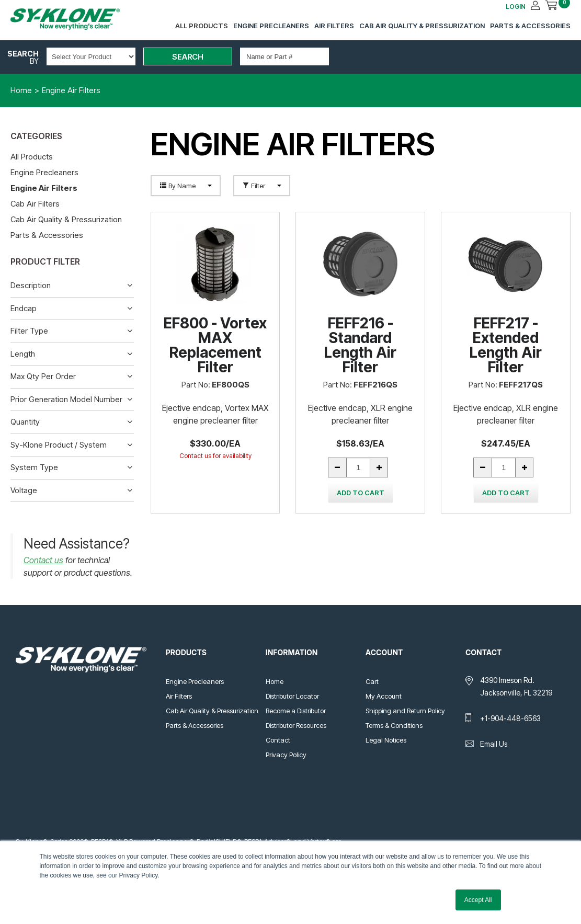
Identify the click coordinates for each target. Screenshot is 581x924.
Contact (278, 740)
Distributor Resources (296, 725)
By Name (186, 186)
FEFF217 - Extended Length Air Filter (506, 345)
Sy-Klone (76, 19)
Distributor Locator (292, 696)
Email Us (494, 744)
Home (275, 681)
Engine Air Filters (44, 188)
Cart (372, 681)
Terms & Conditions (394, 725)
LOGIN (516, 7)
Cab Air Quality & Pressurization (422, 26)
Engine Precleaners (271, 26)
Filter (262, 186)
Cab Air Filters (35, 204)
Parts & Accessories (530, 26)
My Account (384, 696)
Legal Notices (386, 740)
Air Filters (334, 26)
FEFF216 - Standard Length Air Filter (360, 345)
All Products (202, 26)
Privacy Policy (286, 755)
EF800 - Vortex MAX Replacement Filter (215, 345)
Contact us (43, 560)
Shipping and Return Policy (405, 711)
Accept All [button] (478, 900)
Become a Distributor (296, 711)
